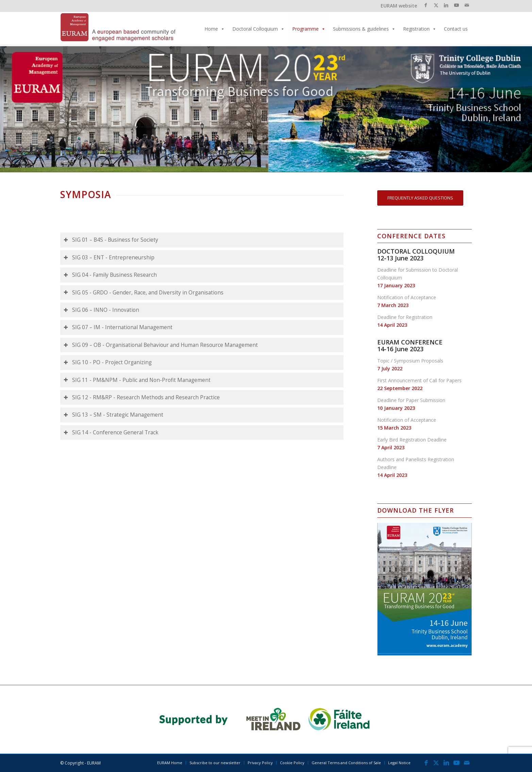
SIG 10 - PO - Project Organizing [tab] (108, 362)
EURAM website (399, 6)
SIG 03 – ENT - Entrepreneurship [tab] (109, 258)
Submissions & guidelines (364, 29)
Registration (420, 29)
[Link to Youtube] (456, 5)
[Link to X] (436, 5)
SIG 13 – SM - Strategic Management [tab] (113, 415)
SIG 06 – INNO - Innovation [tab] (101, 310)
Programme (309, 29)
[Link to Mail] (467, 5)
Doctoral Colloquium (259, 29)
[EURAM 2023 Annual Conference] (118, 29)
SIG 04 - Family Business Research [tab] (110, 275)
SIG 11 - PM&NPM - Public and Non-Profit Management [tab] (137, 380)
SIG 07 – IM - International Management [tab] (118, 327)
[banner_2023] (266, 719)
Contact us (456, 29)
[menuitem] (170, 763)
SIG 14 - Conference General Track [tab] (111, 432)
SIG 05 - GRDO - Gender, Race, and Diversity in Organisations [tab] (144, 293)
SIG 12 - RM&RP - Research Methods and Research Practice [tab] (142, 397)
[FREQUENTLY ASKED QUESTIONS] (420, 198)
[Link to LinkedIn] (446, 5)
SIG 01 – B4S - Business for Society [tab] (111, 240)
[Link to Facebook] (426, 5)
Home (215, 29)
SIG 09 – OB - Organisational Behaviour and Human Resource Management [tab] (161, 345)
